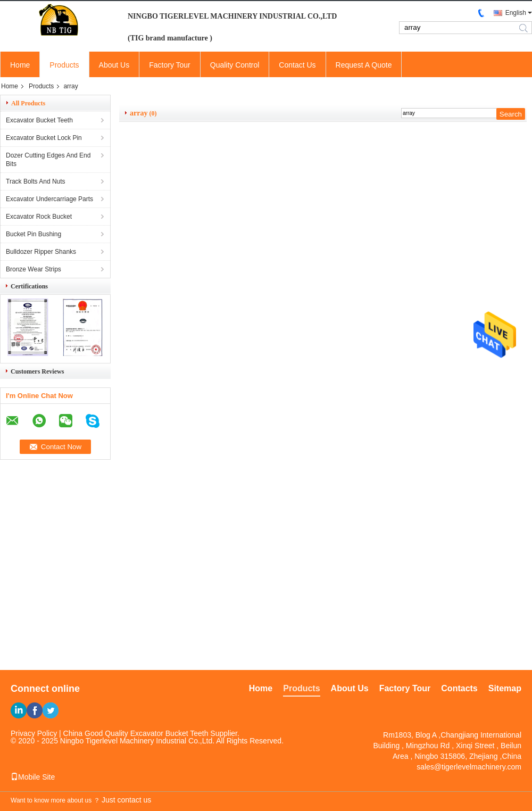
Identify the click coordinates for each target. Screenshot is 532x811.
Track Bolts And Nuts (36, 181)
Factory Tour (170, 65)
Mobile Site (33, 777)
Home (20, 65)
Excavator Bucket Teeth (39, 120)
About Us (114, 65)
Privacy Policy (34, 733)
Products (64, 65)
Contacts (459, 688)
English (516, 13)
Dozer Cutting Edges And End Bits (48, 160)
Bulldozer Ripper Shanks (41, 252)
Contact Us (297, 65)
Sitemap (505, 688)
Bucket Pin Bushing (34, 234)
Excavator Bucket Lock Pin (44, 138)
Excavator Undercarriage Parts (49, 199)
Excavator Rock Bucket (39, 217)
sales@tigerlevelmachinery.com (469, 767)
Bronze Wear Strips (34, 269)
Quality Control (235, 65)
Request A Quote (364, 65)
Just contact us (126, 800)
